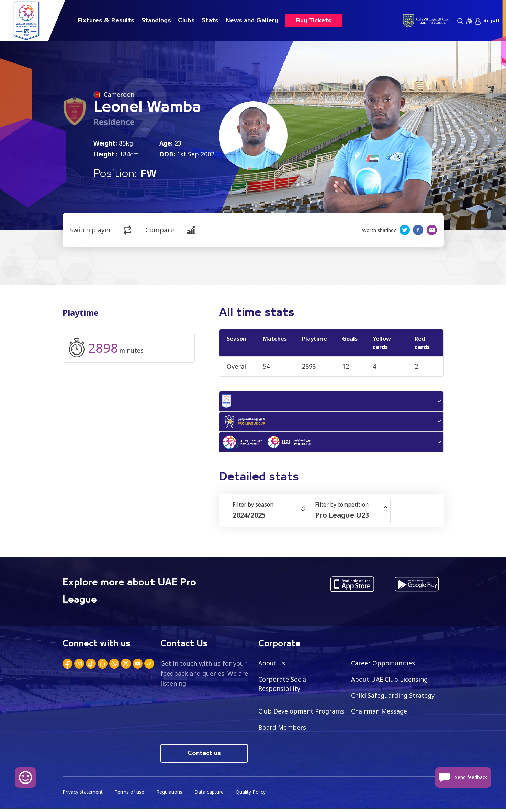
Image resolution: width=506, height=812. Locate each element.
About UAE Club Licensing (390, 682)
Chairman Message (379, 714)
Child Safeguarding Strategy (393, 698)
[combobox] (270, 518)
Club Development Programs (301, 714)
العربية (491, 21)
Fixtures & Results (106, 21)
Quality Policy (253, 795)
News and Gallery (252, 21)
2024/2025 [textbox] (249, 517)
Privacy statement (83, 795)
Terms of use (131, 795)
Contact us (204, 756)
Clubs (186, 21)
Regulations (171, 795)
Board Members (282, 730)
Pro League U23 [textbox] (342, 517)
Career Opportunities (383, 665)
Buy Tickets (314, 21)
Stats (210, 21)
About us (272, 665)
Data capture (211, 795)
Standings (156, 21)
